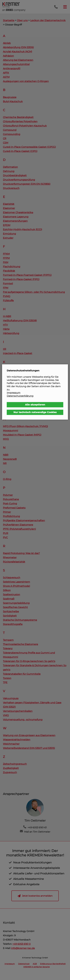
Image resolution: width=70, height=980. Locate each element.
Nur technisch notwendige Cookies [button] (35, 412)
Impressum (14, 393)
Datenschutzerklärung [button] (20, 396)
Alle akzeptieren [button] (35, 405)
